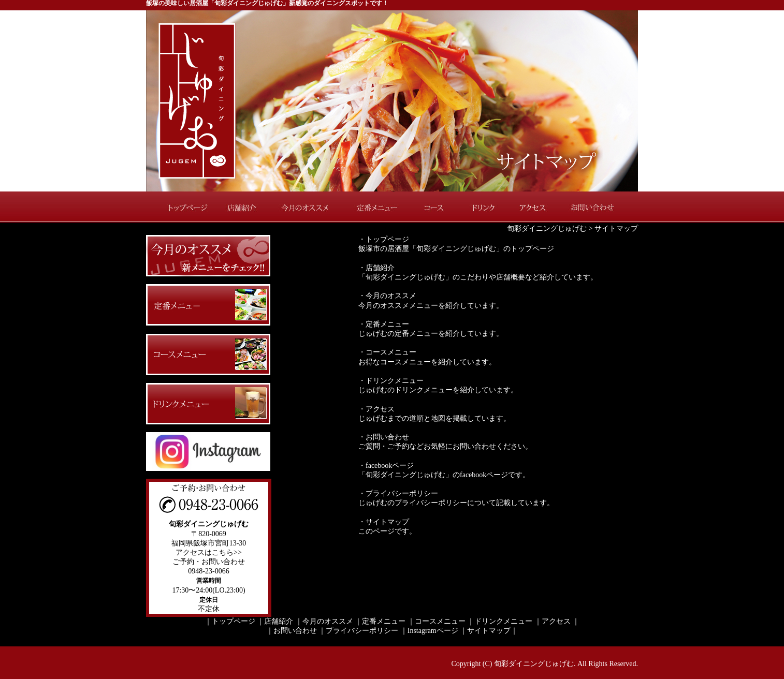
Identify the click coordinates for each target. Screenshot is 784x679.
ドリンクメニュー (395, 381)
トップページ (182, 207)
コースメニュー (391, 352)
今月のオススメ (307, 207)
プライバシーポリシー (402, 493)
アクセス (532, 207)
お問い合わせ (599, 207)
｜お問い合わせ (292, 631)
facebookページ (390, 466)
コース (436, 207)
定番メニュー (376, 207)
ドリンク (483, 207)
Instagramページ (433, 631)
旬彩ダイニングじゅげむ (547, 228)
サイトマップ (387, 522)
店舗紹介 (244, 207)
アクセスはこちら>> (209, 552)
